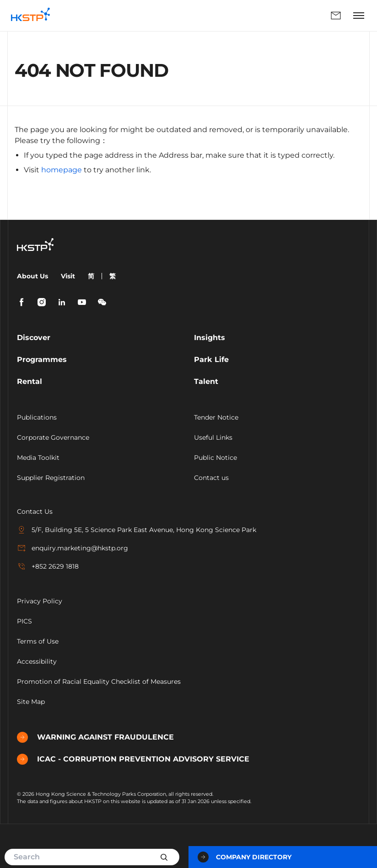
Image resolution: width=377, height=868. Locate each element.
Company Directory (245, 857)
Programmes (42, 359)
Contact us (211, 478)
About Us (32, 276)
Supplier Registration (51, 478)
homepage (62, 170)
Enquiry (336, 16)
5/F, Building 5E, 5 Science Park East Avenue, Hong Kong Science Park (137, 530)
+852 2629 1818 (48, 566)
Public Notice (215, 458)
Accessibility (37, 661)
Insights (210, 338)
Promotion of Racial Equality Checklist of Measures (99, 682)
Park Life (211, 359)
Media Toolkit (38, 458)
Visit (68, 276)
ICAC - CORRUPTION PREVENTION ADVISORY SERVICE (133, 759)
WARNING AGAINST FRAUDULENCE (95, 737)
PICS (24, 621)
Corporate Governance (53, 437)
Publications (37, 417)
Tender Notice (216, 417)
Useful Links (213, 437)
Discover (34, 338)
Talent (206, 381)
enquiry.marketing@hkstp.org (73, 548)
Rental (30, 381)
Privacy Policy (40, 601)
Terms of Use (38, 641)
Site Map (31, 702)
